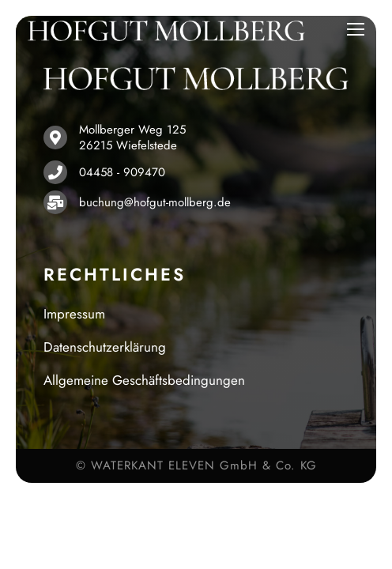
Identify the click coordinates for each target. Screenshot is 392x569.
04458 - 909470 (122, 172)
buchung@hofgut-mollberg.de (155, 202)
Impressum (74, 314)
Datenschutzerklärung (105, 347)
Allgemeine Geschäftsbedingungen (144, 380)
